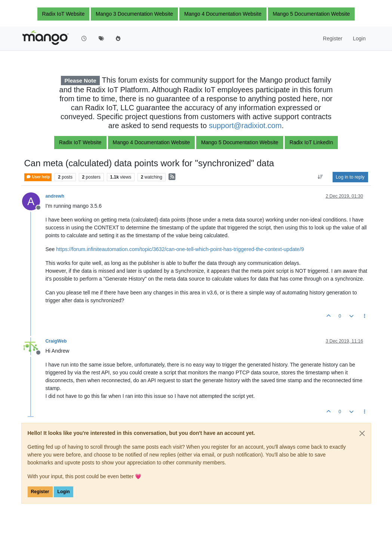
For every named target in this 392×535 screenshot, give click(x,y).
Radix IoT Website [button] (64, 14)
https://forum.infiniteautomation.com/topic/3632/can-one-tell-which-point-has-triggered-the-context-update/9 (180, 249)
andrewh (55, 196)
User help (38, 177)
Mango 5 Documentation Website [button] (311, 14)
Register (40, 492)
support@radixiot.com (245, 126)
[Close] (362, 433)
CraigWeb (56, 341)
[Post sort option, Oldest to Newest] (320, 177)
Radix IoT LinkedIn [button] (311, 142)
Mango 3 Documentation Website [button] (134, 14)
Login (63, 492)
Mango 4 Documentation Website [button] (223, 14)
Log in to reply (350, 177)
